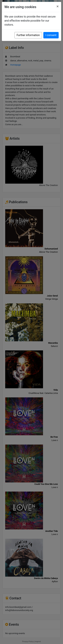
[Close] (58, 6)
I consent (51, 35)
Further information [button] (28, 35)
